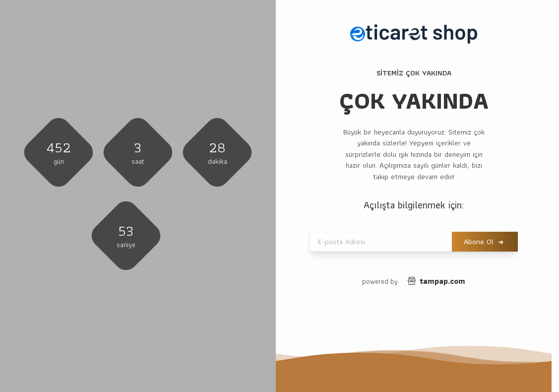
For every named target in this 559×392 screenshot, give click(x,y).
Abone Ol (479, 242)
